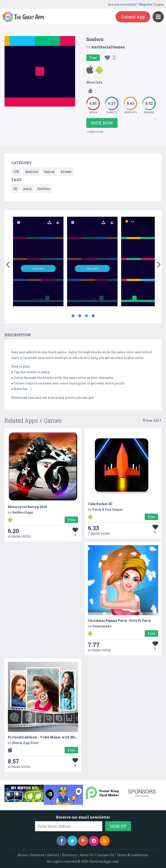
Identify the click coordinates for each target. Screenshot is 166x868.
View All (152, 420)
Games (49, 172)
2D (15, 189)
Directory (69, 855)
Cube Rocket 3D (100, 504)
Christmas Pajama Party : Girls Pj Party (120, 620)
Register (146, 4)
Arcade (66, 172)
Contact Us (105, 855)
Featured (37, 855)
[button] (8, 264)
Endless (44, 189)
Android (32, 172)
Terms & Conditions (132, 855)
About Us (87, 855)
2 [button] (80, 316)
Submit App (133, 17)
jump (27, 189)
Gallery (53, 855)
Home (23, 855)
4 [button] (93, 316)
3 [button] (86, 316)
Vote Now (102, 123)
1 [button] (73, 316)
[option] (38, 262)
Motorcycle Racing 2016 (27, 507)
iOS (16, 172)
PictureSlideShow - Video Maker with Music (44, 737)
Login (159, 4)
